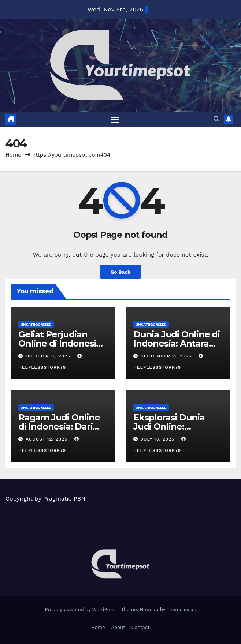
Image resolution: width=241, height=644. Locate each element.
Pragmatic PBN (64, 499)
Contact (140, 627)
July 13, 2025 (158, 439)
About (118, 627)
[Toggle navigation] (115, 119)
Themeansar (181, 609)
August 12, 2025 (47, 439)
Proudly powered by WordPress (81, 609)
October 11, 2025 (49, 356)
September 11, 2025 (167, 356)
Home (13, 155)
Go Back (120, 272)
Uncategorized (36, 324)
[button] (216, 119)
